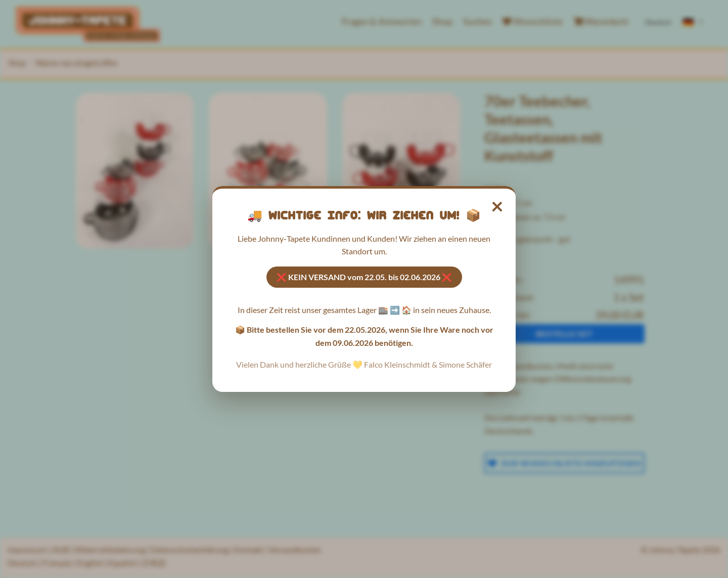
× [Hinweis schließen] (498, 205)
